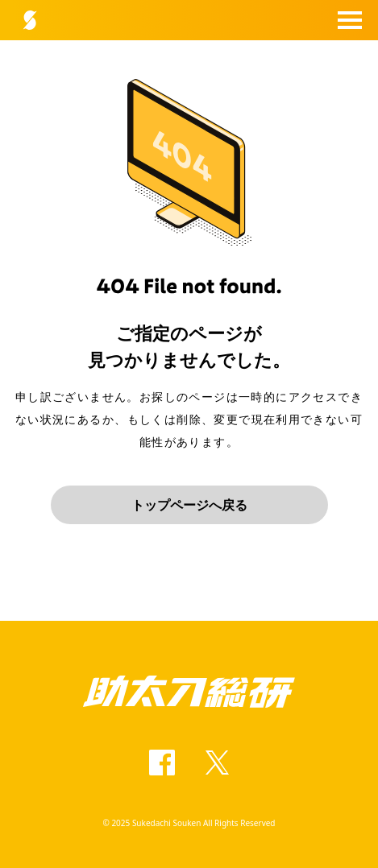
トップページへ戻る (189, 505)
